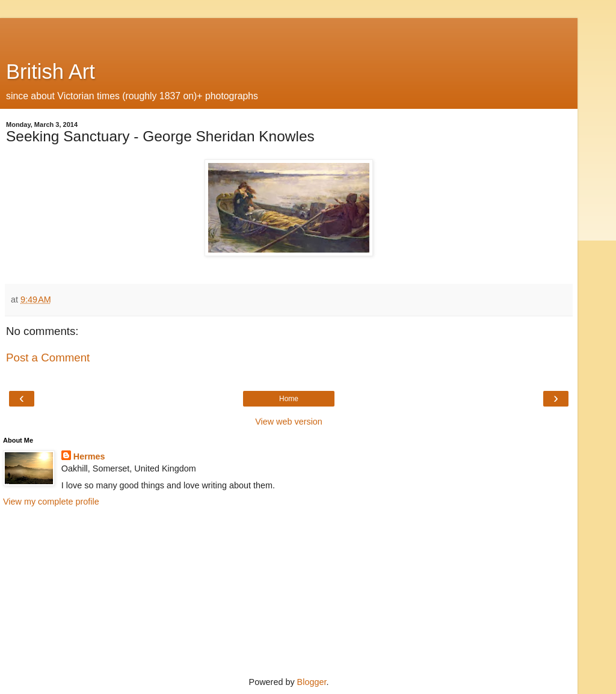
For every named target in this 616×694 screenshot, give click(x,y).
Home (289, 399)
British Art (51, 72)
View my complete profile (51, 502)
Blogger (312, 682)
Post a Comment (48, 358)
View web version (289, 422)
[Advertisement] (289, 33)
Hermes (89, 456)
